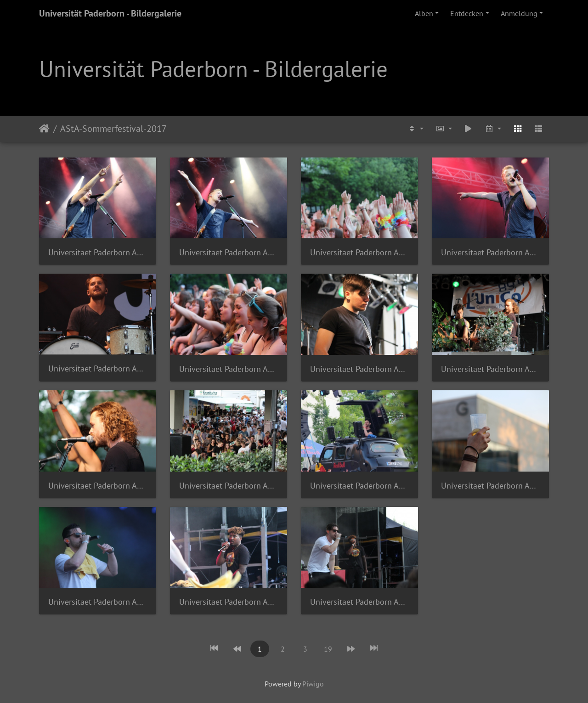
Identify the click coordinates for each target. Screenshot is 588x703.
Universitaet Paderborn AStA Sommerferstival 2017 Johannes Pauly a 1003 (98, 252)
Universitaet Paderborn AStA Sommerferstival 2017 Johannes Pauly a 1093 (490, 486)
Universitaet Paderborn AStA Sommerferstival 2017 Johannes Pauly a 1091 (359, 486)
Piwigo (313, 684)
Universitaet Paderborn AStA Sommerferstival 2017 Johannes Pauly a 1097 (98, 602)
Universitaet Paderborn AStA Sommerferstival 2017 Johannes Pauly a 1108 (359, 602)
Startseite (44, 129)
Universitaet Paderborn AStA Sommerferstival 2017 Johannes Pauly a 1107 (229, 602)
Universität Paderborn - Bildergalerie (110, 13)
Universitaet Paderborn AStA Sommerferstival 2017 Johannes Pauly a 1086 (98, 486)
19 (328, 649)
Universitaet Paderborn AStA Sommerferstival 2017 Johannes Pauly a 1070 (229, 369)
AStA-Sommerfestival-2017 (113, 129)
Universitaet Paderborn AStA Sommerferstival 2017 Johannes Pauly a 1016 (98, 368)
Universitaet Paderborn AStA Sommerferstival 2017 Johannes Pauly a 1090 (229, 486)
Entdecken (467, 13)
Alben (424, 13)
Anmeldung (519, 13)
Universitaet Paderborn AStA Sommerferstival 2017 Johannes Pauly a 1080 (359, 369)
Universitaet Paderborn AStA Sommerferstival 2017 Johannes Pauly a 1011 (359, 252)
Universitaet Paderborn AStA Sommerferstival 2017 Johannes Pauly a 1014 (490, 252)
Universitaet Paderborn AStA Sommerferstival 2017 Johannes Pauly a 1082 (490, 369)
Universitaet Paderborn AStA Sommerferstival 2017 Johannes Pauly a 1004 (229, 252)
